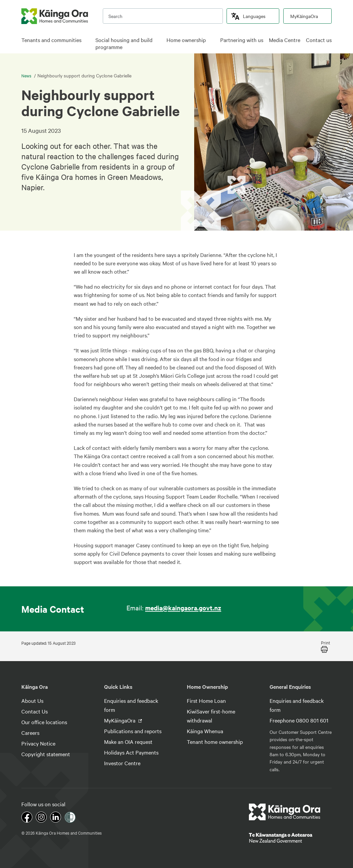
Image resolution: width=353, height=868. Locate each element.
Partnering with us (242, 40)
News (27, 75)
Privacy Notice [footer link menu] (38, 743)
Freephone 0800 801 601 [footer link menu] (299, 720)
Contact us (319, 40)
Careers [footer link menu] (30, 733)
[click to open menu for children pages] (86, 40)
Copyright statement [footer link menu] (46, 754)
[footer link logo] (285, 812)
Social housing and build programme (124, 44)
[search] (215, 16)
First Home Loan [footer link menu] (206, 700)
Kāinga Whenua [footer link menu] (205, 731)
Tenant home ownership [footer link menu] (215, 742)
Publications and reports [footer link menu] (133, 731)
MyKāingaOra (304, 16)
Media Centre (285, 40)
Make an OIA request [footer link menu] (128, 742)
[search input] (163, 16)
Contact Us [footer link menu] (35, 711)
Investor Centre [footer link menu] (122, 763)
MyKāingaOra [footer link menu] (120, 720)
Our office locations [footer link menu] (44, 722)
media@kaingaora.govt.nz (183, 608)
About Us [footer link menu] (32, 700)
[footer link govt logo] (290, 838)
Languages (254, 16)
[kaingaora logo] (55, 16)
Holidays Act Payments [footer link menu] (131, 752)
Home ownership (186, 40)
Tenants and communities (51, 40)
